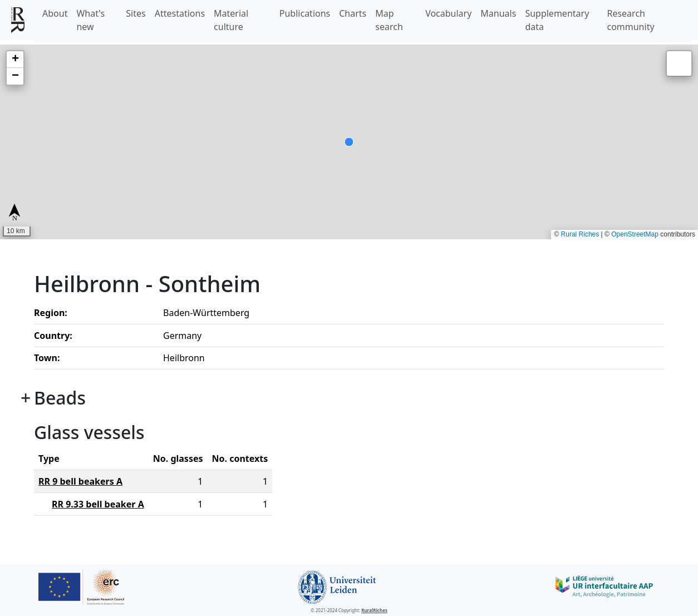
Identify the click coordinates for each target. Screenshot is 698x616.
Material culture (231, 20)
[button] (15, 60)
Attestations (180, 13)
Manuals (498, 13)
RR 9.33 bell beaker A (98, 504)
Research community (630, 20)
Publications (305, 13)
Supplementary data (557, 20)
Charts (353, 13)
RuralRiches (374, 610)
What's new (90, 20)
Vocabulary (448, 13)
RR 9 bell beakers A (80, 481)
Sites (136, 13)
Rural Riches (580, 234)
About (55, 13)
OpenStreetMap (635, 234)
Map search (389, 20)
